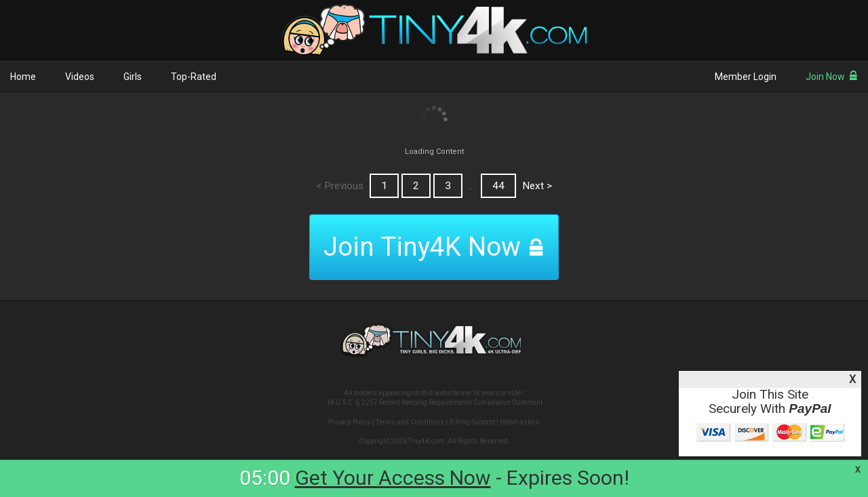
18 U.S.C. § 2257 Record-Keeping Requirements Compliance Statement (434, 402)
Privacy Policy (350, 422)
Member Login (746, 77)
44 (498, 186)
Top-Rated (194, 77)
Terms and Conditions (410, 422)
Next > (537, 186)
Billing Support (472, 422)
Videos (80, 77)
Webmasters (520, 422)
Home (23, 77)
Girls (133, 77)
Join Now (832, 77)
